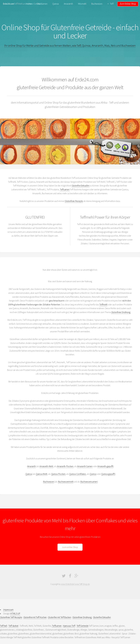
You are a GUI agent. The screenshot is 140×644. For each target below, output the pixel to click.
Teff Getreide (83, 626)
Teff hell (4, 626)
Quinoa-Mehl (42, 474)
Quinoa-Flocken (58, 474)
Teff (112, 4)
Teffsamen (65, 190)
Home (29, 4)
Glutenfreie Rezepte (74, 201)
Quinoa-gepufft (108, 474)
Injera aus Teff (69, 626)
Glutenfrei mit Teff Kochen (35, 617)
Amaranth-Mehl (46, 466)
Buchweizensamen (89, 482)
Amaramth (68, 4)
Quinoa (56, 4)
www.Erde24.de (67, 584)
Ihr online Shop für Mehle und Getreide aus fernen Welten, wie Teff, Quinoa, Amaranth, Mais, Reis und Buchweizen (70, 46)
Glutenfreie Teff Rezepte (11, 617)
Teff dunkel (13, 626)
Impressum (8, 610)
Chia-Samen (42, 4)
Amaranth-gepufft (105, 466)
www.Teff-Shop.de (82, 584)
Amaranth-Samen (85, 466)
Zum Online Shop (128, 4)
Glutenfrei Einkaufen (80, 186)
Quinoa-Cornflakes (78, 474)
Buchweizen (97, 4)
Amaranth (31, 466)
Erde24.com (9, 4)
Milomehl (82, 4)
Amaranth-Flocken (65, 466)
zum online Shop (70, 547)
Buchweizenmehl (66, 482)
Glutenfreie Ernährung (121, 312)
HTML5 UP (15, 614)
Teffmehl (103, 305)
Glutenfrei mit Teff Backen (59, 617)
